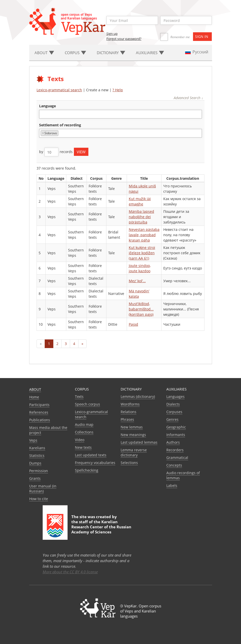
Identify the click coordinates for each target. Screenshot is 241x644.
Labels (172, 485)
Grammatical (177, 458)
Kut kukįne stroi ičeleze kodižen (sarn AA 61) (142, 253)
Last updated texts (91, 455)
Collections (84, 432)
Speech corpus (87, 404)
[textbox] (43, 114)
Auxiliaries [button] (150, 53)
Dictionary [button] (111, 53)
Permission (39, 471)
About (35, 389)
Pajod (133, 324)
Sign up (112, 34)
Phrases (127, 419)
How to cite (39, 499)
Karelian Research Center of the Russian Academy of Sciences (101, 527)
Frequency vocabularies (95, 463)
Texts (79, 396)
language (47, 106)
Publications (40, 420)
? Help (118, 90)
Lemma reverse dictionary (134, 452)
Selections (129, 463)
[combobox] (120, 114)
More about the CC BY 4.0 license (70, 572)
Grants (35, 478)
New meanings (133, 435)
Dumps (35, 463)
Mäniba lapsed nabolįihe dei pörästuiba (141, 217)
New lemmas (132, 427)
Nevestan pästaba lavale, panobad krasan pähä (144, 235)
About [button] (44, 53)
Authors (173, 442)
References (39, 412)
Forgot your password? (124, 39)
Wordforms (130, 404)
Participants (39, 405)
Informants (176, 435)
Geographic (176, 427)
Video (80, 440)
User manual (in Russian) (43, 489)
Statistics (37, 455)
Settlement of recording (60, 125)
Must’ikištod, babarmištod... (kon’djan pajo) (141, 309)
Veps (33, 440)
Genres (172, 419)
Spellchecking (87, 470)
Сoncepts (174, 465)
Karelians (37, 448)
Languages (175, 396)
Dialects (173, 404)
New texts (83, 447)
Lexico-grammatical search (59, 90)
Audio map (84, 424)
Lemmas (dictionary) (138, 396)
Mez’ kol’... (137, 281)
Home (34, 397)
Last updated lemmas (139, 442)
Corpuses (174, 412)
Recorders (175, 450)
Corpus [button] (75, 53)
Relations (128, 412)
